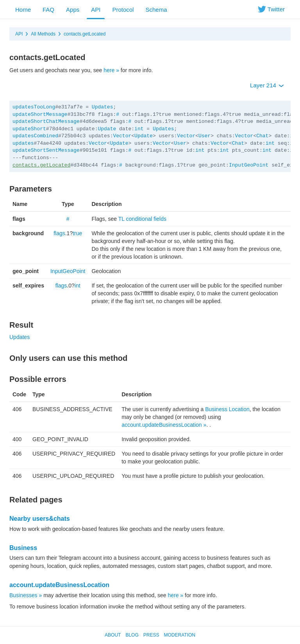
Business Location (227, 409)
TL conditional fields (142, 219)
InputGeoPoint (249, 165)
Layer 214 (267, 85)
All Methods (43, 34)
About (113, 635)
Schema (156, 10)
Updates (103, 107)
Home (23, 10)
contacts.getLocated (85, 34)
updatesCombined (35, 136)
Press (151, 635)
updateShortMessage (40, 114)
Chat (262, 136)
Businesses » (26, 595)
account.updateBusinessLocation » (164, 425)
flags (59, 233)
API (96, 10)
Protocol (123, 10)
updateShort (29, 129)
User (204, 136)
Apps (73, 10)
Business (23, 548)
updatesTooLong (34, 107)
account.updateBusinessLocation (59, 585)
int (139, 129)
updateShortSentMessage (46, 150)
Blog (132, 635)
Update (107, 129)
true (77, 233)
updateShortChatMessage (46, 122)
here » (111, 70)
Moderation (179, 635)
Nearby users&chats (40, 519)
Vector (122, 136)
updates (23, 143)
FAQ (48, 10)
